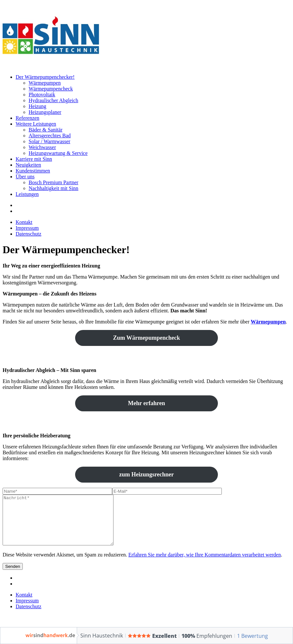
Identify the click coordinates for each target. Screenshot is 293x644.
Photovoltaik (42, 95)
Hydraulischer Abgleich (53, 100)
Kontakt (24, 222)
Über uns (25, 177)
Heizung (37, 106)
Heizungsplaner (45, 112)
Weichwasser (42, 147)
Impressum (27, 228)
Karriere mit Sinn (34, 159)
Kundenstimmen (33, 171)
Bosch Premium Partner (53, 182)
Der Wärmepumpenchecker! (45, 77)
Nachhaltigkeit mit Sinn (53, 188)
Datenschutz (28, 234)
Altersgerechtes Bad (50, 136)
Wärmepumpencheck (51, 89)
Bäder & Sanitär (46, 130)
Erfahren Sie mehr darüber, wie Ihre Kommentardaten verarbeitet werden (205, 564)
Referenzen (27, 118)
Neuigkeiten (28, 165)
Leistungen (27, 194)
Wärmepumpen (45, 83)
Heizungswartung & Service (58, 153)
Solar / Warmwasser (49, 141)
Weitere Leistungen (36, 124)
